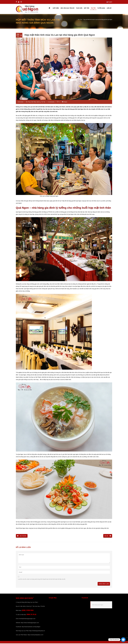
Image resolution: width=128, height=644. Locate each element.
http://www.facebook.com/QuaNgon (31, 627)
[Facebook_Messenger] (123, 640)
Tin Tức (43, 102)
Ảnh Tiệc (34, 102)
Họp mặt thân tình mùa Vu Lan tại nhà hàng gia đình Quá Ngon (60, 36)
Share (65, 102)
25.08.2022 (21, 102)
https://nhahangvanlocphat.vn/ (37, 631)
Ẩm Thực (80, 20)
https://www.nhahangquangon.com (30, 623)
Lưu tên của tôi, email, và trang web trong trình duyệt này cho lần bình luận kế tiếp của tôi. (42, 580)
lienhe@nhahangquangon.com (27, 619)
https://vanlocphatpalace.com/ (35, 635)
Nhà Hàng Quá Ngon (98, 605)
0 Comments (51, 102)
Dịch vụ (39, 102)
